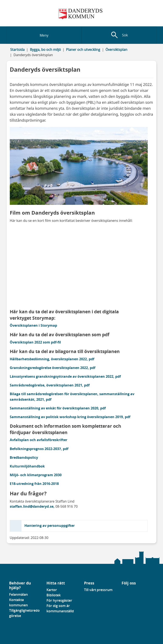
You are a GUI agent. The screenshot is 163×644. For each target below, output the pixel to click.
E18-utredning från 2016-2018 (34, 484)
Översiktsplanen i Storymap (34, 325)
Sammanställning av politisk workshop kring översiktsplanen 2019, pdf (70, 417)
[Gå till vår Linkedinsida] (125, 591)
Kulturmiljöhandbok (27, 466)
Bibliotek (54, 595)
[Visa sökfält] (119, 35)
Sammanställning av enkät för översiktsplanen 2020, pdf (58, 408)
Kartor (52, 590)
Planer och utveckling (83, 50)
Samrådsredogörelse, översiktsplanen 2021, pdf (50, 385)
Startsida (17, 50)
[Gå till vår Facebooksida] (122, 591)
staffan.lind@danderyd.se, (32, 506)
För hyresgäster (59, 600)
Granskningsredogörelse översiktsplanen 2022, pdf (53, 368)
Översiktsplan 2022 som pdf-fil (35, 342)
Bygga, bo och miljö (45, 50)
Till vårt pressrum (98, 590)
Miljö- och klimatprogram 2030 (36, 475)
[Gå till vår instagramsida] (128, 591)
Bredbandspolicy (24, 457)
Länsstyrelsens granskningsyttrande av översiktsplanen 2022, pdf (65, 376)
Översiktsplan (116, 50)
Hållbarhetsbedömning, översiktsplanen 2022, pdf (52, 359)
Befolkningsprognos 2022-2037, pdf (39, 449)
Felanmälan (18, 594)
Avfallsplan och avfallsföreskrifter (39, 440)
